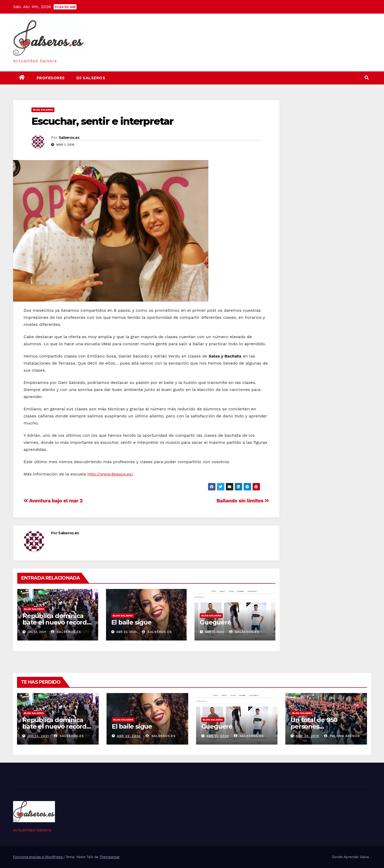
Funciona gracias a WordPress (38, 857)
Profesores (51, 78)
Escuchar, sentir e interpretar (102, 121)
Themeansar (110, 857)
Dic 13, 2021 (38, 736)
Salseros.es (69, 138)
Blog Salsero (43, 110)
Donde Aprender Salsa (350, 857)
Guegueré (215, 622)
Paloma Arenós (342, 736)
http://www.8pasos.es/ (110, 474)
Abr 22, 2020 (129, 736)
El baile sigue (131, 622)
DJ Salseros (91, 78)
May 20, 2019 (307, 736)
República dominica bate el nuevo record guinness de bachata (55, 622)
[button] (367, 78)
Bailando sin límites (243, 501)
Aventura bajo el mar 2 (53, 501)
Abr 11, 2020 (218, 736)
